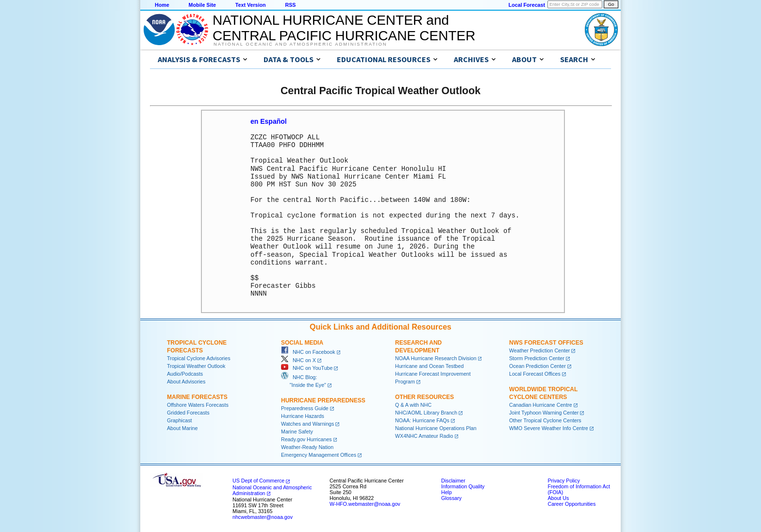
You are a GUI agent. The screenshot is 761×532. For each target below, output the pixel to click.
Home (162, 5)
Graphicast (180, 420)
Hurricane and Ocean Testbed (429, 366)
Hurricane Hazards (303, 416)
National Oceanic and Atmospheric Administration (300, 44)
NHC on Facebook (308, 351)
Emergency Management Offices (319, 454)
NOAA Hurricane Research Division (436, 358)
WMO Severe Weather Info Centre (549, 428)
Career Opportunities (571, 503)
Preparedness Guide (305, 408)
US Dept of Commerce (258, 480)
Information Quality (463, 486)
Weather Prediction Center (539, 350)
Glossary (451, 498)
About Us (558, 498)
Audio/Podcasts (185, 373)
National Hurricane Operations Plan (436, 428)
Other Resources (424, 397)
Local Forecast (527, 5)
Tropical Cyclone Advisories (199, 358)
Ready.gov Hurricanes (306, 439)
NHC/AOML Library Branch (426, 412)
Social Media (302, 342)
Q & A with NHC (413, 404)
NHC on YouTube (307, 367)
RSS (290, 5)
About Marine (182, 428)
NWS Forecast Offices (546, 342)
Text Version (251, 5)
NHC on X (298, 360)
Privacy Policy (563, 480)
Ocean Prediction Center (538, 366)
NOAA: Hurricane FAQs (422, 420)
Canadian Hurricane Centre (541, 404)
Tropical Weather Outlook (196, 366)
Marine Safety (297, 431)
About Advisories (186, 381)
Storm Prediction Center (537, 358)
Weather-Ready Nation (307, 447)
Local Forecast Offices (535, 373)
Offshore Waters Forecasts (198, 404)
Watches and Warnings (307, 423)
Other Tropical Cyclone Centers (545, 420)
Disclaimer (453, 480)
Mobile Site (202, 5)
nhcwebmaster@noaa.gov (263, 516)
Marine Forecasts (197, 397)
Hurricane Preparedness (323, 400)
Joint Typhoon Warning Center (544, 412)
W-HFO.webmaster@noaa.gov (365, 503)
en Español (269, 121)
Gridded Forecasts (188, 412)
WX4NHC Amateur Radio (424, 435)
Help (447, 492)
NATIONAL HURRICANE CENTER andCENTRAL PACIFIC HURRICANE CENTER (344, 28)
